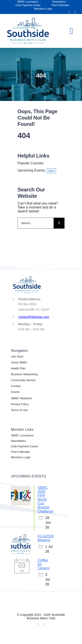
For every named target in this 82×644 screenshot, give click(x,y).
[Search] (59, 223)
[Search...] (36, 223)
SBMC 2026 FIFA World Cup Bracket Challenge (45, 499)
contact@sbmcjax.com (34, 317)
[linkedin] (75, 12)
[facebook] (70, 12)
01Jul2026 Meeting (46, 538)
